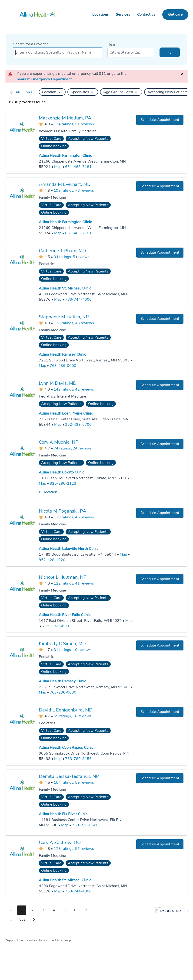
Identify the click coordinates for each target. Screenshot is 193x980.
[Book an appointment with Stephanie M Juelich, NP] (160, 319)
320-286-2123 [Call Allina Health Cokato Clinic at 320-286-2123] (63, 483)
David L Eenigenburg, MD (66, 710)
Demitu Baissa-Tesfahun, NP (69, 776)
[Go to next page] (34, 919)
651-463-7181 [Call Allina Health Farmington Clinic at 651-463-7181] (78, 167)
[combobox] (58, 52)
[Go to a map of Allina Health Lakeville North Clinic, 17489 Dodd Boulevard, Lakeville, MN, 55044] (123, 554)
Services (123, 14)
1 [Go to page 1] (22, 910)
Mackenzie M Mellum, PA (65, 118)
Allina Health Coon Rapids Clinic (66, 748)
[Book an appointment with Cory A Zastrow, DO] (160, 844)
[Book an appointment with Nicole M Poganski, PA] (160, 513)
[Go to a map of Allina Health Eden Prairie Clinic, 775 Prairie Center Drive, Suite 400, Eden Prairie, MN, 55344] (58, 425)
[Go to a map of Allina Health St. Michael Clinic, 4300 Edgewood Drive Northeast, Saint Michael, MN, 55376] (58, 299)
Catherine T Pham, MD (62, 250)
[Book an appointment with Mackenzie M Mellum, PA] (160, 120)
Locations (101, 14)
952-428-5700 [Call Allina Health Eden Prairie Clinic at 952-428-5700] (78, 425)
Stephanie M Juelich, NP (64, 317)
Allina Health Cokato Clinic (61, 472)
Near (111, 44)
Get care (175, 14)
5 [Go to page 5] (65, 910)
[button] (52, 92)
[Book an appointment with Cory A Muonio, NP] (160, 444)
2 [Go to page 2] (32, 910)
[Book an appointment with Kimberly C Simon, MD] (160, 645)
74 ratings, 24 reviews (73, 448)
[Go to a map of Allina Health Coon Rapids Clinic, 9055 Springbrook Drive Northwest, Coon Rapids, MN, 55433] (58, 759)
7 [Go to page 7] (86, 910)
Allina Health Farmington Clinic (65, 156)
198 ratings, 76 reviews (74, 190)
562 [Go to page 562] (22, 919)
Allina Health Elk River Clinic (63, 814)
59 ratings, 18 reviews (73, 716)
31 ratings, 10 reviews (73, 650)
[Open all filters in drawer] (21, 92)
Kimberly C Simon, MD (62, 644)
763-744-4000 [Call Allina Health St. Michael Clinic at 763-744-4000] (78, 299)
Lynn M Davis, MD (58, 383)
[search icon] (170, 52)
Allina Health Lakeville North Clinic (68, 548)
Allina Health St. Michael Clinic (65, 288)
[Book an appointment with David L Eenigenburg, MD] (160, 712)
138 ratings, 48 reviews (74, 323)
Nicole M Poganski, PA (63, 511)
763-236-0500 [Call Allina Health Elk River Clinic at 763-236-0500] (85, 825)
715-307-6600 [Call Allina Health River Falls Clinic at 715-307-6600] (56, 626)
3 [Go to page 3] (43, 910)
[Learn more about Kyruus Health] (171, 916)
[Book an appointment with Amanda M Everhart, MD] (160, 186)
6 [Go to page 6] (75, 910)
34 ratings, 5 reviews (72, 257)
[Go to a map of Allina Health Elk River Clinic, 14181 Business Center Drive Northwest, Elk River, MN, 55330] (65, 825)
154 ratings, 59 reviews (74, 782)
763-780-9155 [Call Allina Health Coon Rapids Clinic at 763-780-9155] (78, 759)
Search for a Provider (31, 44)
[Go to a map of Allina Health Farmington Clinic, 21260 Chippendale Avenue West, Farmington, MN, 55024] (58, 167)
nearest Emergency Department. (45, 79)
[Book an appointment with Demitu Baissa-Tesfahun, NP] (160, 778)
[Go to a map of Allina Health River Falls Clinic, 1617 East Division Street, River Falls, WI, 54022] (129, 621)
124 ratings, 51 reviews (74, 124)
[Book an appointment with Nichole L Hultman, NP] (160, 579)
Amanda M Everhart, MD (65, 184)
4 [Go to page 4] (54, 910)
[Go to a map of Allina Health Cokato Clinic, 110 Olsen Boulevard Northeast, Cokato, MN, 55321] (42, 484)
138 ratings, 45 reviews (74, 517)
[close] (183, 72)
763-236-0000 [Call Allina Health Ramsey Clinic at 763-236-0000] (63, 366)
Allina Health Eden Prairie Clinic (66, 413)
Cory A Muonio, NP (59, 442)
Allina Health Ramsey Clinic (62, 354)
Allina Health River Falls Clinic (65, 615)
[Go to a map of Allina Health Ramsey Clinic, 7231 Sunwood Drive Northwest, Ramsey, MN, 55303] (42, 366)
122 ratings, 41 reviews (74, 583)
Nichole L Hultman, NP (63, 577)
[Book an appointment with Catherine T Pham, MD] (160, 252)
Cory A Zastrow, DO (60, 842)
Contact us (146, 14)
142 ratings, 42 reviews (74, 389)
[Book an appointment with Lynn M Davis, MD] (160, 385)
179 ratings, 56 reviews (74, 849)
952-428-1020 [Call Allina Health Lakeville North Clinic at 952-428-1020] (52, 560)
